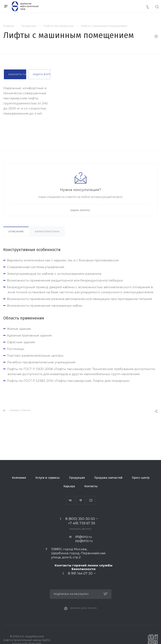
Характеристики (47, 232)
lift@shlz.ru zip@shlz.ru (81, 539)
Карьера (69, 486)
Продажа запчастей (108, 478)
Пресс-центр (141, 478)
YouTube (91, 500)
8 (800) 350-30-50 (80, 519)
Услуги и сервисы (48, 478)
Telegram (80, 500)
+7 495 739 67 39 (82, 523)
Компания (19, 478)
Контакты (91, 486)
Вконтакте (70, 500)
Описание (16, 232)
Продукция (77, 478)
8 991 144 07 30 (80, 574)
